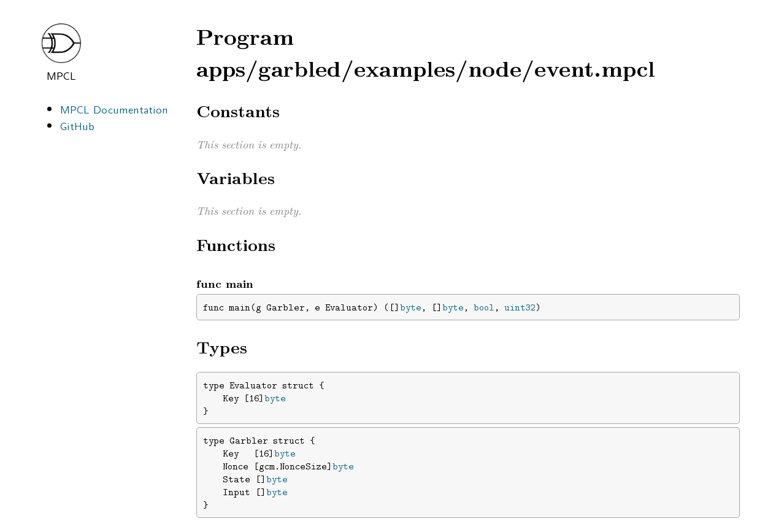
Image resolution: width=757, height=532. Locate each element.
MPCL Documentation (114, 109)
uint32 (520, 307)
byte (411, 307)
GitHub (77, 125)
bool (484, 307)
